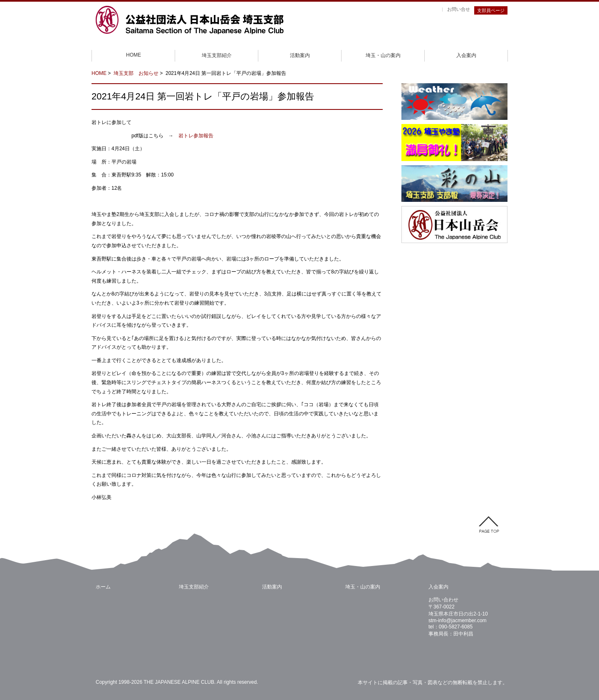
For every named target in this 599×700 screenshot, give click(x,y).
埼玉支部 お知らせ (136, 73)
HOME (134, 55)
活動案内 (300, 55)
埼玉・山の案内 (383, 55)
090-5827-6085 (456, 627)
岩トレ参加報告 (196, 136)
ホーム (103, 587)
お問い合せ (459, 9)
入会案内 (466, 55)
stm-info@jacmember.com (458, 621)
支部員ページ (491, 10)
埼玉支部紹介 (217, 55)
